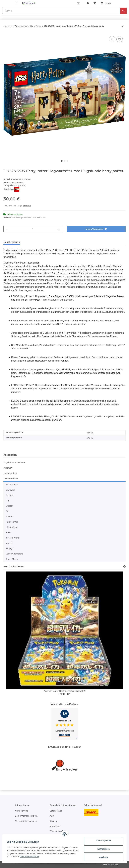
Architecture (12, 485)
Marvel (9, 543)
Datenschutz (56, 811)
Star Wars (10, 490)
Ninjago (9, 548)
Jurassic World (13, 538)
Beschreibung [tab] (12, 242)
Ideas (8, 532)
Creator (9, 506)
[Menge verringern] (7, 229)
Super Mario (12, 559)
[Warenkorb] (106, 3)
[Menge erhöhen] (59, 229)
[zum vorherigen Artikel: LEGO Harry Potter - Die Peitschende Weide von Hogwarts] (123, 26)
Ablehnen (103, 857)
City (8, 501)
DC (7, 511)
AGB (52, 816)
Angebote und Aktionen (15, 462)
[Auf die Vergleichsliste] (112, 39)
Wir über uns (22, 811)
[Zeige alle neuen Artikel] (124, 566)
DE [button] (78, 3)
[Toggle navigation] (17, 2)
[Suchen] (61, 11)
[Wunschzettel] (95, 3)
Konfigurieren (103, 849)
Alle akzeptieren (103, 841)
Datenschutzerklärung (42, 857)
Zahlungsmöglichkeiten (26, 816)
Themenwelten (11, 478)
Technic (9, 495)
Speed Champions (14, 554)
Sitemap (54, 821)
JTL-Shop (114, 864)
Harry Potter (20, 185)
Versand (27, 205)
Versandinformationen (26, 821)
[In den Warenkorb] (96, 229)
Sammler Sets (10, 473)
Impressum (55, 826)
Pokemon (8, 468)
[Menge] (33, 229)
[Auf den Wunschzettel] (120, 39)
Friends (9, 516)
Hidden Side (12, 527)
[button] (88, 3)
